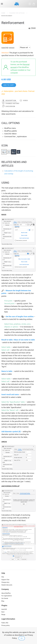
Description (9, 101)
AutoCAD (4, 609)
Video (24, 101)
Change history (11, 103)
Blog (3, 601)
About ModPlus (6, 593)
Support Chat (5, 580)
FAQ (3, 577)
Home (3, 13)
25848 (32, 28)
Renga (3, 615)
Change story (5, 582)
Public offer (5, 623)
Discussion (9, 106)
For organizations (7, 596)
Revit (3, 612)
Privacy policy (5, 625)
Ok (22, 638)
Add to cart (9, 85)
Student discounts (7, 585)
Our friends (5, 598)
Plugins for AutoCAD (17, 13)
